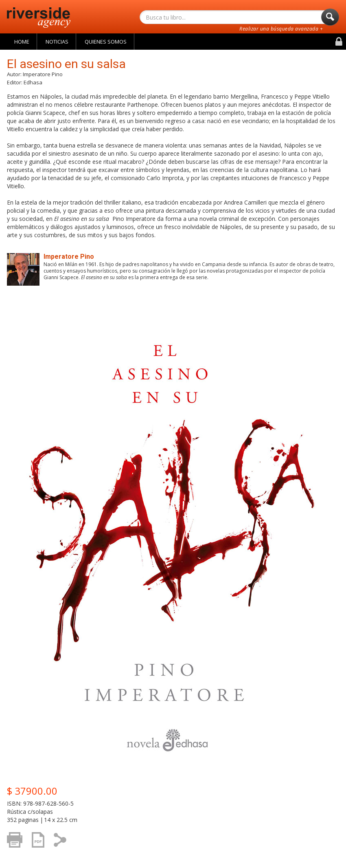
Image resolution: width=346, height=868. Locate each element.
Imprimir (17, 844)
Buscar (330, 19)
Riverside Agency (39, 18)
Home (22, 42)
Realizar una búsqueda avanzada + (281, 29)
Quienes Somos (106, 42)
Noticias (57, 42)
